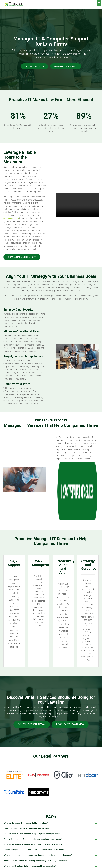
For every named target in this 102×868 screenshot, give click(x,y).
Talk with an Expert (34, 66)
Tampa (59, 859)
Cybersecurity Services (40, 839)
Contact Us (82, 842)
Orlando (60, 854)
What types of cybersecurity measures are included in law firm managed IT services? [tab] (51, 804)
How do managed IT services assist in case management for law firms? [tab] (51, 820)
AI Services (36, 850)
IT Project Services (39, 855)
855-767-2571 (83, 846)
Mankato (60, 849)
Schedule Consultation (31, 673)
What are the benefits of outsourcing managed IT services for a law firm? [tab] (51, 793)
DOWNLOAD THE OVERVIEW (66, 66)
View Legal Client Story (23, 257)
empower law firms (11, 218)
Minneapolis (61, 843)
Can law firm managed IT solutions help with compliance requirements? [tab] (51, 788)
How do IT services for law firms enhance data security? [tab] (51, 777)
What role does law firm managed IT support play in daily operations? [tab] (51, 783)
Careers (61, 834)
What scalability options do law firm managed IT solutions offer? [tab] (51, 815)
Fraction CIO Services (40, 845)
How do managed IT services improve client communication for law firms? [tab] (51, 799)
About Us (61, 830)
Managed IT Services (39, 834)
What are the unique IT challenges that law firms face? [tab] (51, 772)
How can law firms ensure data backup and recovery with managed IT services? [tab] (51, 809)
